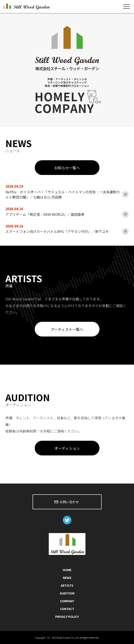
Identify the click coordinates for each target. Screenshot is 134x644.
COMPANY (67, 601)
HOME (67, 570)
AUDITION (67, 593)
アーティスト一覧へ (67, 329)
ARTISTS (67, 585)
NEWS (67, 578)
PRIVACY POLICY (67, 617)
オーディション (67, 448)
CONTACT (67, 609)
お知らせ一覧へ (67, 168)
